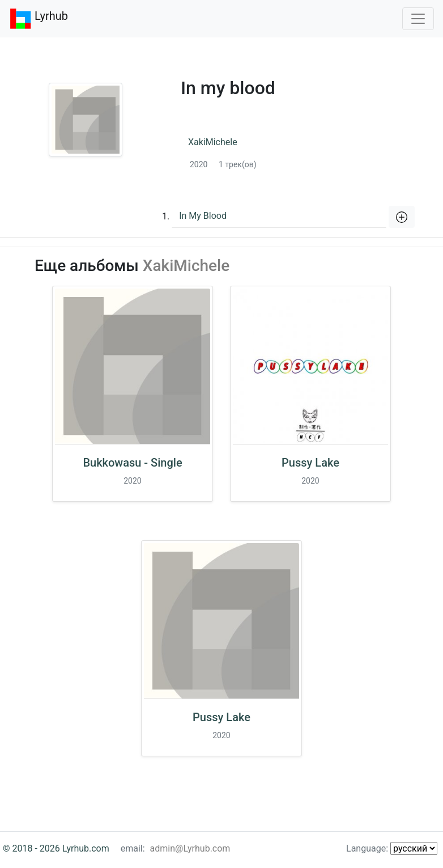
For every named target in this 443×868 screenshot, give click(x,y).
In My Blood (203, 216)
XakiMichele (213, 142)
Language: (392, 848)
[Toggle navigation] (418, 19)
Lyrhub (39, 19)
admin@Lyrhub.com (190, 848)
